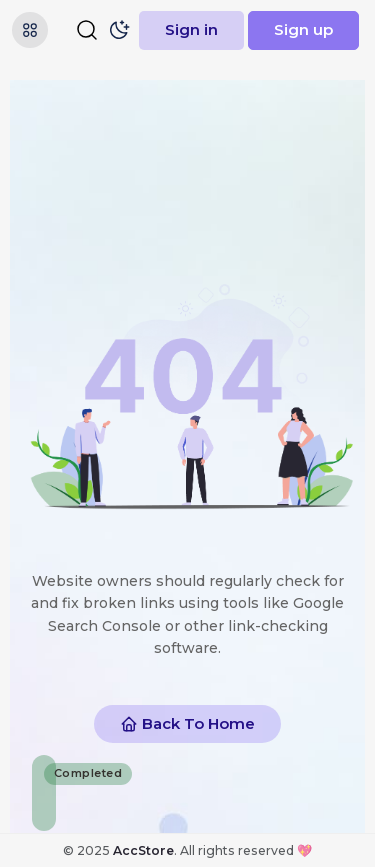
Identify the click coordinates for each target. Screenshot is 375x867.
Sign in (191, 29)
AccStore (143, 850)
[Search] (87, 30)
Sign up (303, 29)
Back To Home (187, 723)
